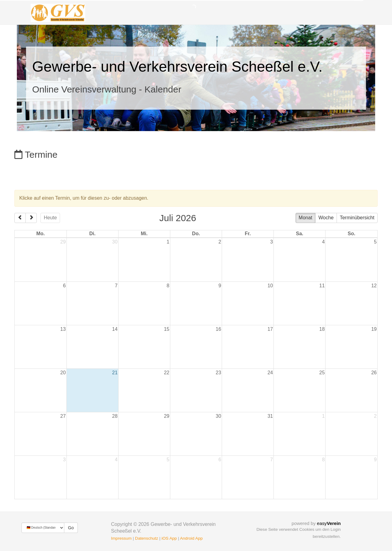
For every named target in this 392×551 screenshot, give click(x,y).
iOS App (169, 538)
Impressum (121, 538)
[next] (31, 218)
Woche (326, 218)
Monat (305, 218)
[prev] (20, 218)
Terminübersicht (357, 218)
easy (329, 523)
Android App (191, 538)
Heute (50, 218)
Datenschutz (147, 538)
